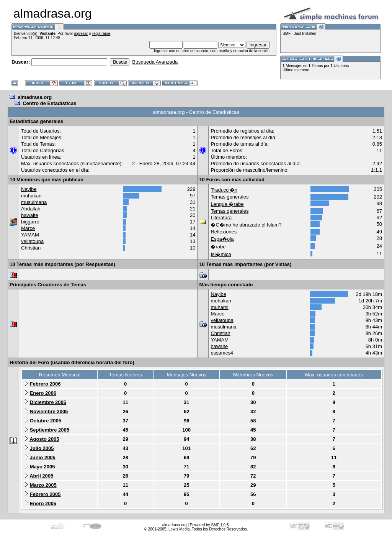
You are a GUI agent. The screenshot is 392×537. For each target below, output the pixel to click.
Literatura (221, 218)
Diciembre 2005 (48, 402)
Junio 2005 (43, 457)
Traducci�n (224, 190)
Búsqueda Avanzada (155, 62)
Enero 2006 (43, 393)
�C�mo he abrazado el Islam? (246, 225)
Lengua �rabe (227, 204)
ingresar (81, 34)
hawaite (30, 215)
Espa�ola (222, 239)
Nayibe (29, 189)
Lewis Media (179, 529)
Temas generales (229, 197)
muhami (219, 307)
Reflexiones (224, 232)
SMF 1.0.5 (220, 525)
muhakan (31, 196)
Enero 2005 (43, 503)
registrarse (101, 34)
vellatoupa (32, 241)
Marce (28, 228)
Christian (31, 248)
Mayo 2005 (42, 467)
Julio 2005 (42, 448)
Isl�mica (221, 254)
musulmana (34, 202)
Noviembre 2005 (49, 411)
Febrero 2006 (45, 384)
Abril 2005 (41, 476)
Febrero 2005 (45, 494)
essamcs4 (222, 353)
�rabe (218, 247)
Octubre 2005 (46, 421)
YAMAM (30, 235)
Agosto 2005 (44, 439)
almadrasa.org (35, 97)
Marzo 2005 (43, 485)
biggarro (30, 222)
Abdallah (31, 209)
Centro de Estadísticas (49, 103)
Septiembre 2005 (50, 430)
